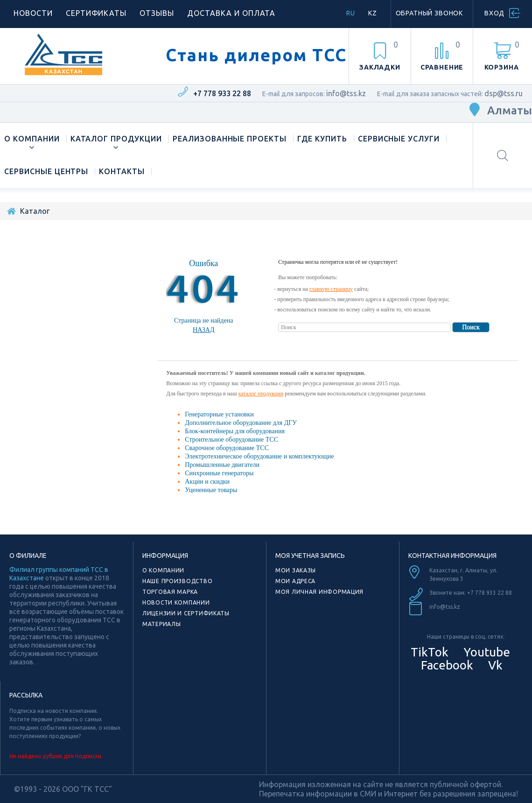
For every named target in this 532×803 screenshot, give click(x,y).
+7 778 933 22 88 (222, 93)
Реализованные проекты (230, 139)
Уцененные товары (211, 490)
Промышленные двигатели (222, 465)
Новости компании (176, 602)
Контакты (122, 171)
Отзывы (157, 13)
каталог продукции (261, 394)
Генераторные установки (219, 414)
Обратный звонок (430, 13)
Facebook (446, 665)
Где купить (322, 139)
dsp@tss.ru (504, 93)
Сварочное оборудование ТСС (227, 448)
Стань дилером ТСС (256, 55)
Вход (494, 13)
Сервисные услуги (399, 139)
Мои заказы (296, 570)
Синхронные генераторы (219, 473)
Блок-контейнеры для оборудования (235, 431)
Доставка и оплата (231, 13)
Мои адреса (295, 581)
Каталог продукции (116, 139)
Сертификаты (96, 13)
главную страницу (331, 289)
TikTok (430, 652)
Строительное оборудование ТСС (231, 440)
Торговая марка (170, 592)
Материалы (161, 624)
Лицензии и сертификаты (186, 613)
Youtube (485, 652)
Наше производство (177, 581)
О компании (32, 139)
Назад (204, 330)
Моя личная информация (319, 592)
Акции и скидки (207, 482)
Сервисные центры (46, 171)
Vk (494, 665)
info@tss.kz (346, 93)
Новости (33, 13)
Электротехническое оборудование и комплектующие (259, 456)
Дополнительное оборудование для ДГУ (241, 423)
